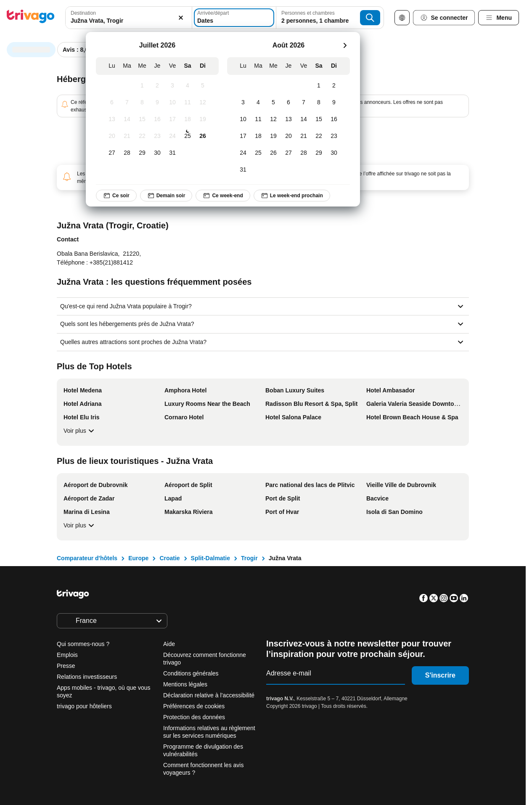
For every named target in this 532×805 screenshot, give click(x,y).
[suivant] (345, 45)
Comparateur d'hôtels (87, 558)
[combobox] (129, 18)
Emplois (67, 655)
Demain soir (166, 196)
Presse (66, 666)
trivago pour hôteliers (84, 706)
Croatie (169, 558)
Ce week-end (223, 196)
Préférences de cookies (195, 706)
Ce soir (116, 196)
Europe (138, 558)
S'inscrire (440, 675)
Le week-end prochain (292, 196)
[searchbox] (129, 21)
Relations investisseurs (87, 677)
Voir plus (80, 431)
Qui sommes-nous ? (83, 644)
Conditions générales (191, 673)
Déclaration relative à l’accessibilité (209, 695)
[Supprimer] (181, 18)
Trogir (249, 558)
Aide (169, 644)
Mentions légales (185, 684)
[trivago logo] (31, 18)
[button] (129, 18)
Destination (83, 13)
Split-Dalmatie (210, 558)
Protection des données (194, 717)
